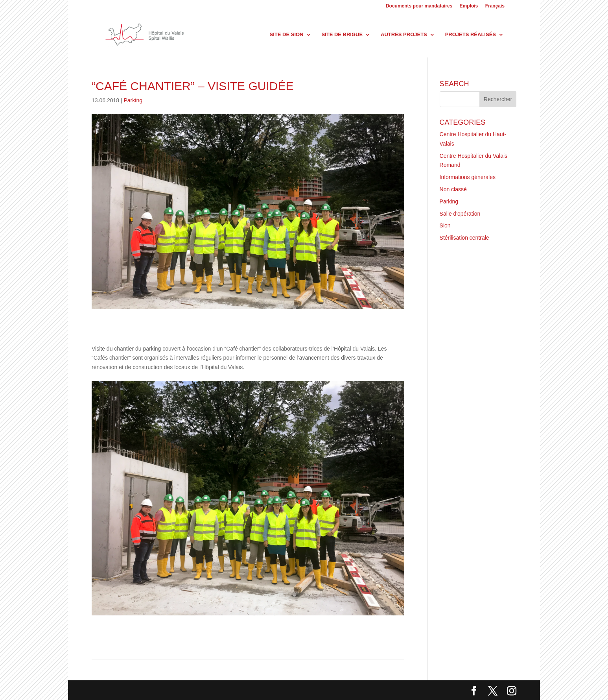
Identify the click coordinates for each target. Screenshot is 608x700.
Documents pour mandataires (419, 6)
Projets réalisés (471, 35)
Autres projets (404, 35)
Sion (445, 225)
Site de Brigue (342, 35)
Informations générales (468, 177)
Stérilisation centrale (464, 238)
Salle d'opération (460, 214)
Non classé (453, 189)
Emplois (469, 6)
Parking (133, 100)
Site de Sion (287, 35)
